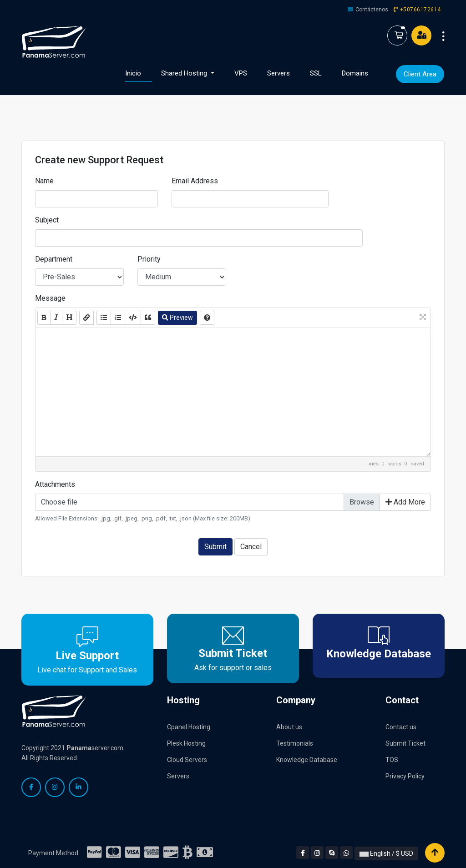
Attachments (55, 484)
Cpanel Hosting (189, 727)
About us (289, 727)
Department (54, 259)
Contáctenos (372, 10)
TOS (392, 760)
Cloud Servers (187, 760)
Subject (47, 220)
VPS (241, 73)
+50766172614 (420, 10)
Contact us (401, 727)
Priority (149, 259)
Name (44, 181)
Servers (279, 73)
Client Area (420, 74)
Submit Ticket (405, 743)
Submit (215, 547)
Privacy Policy (405, 776)
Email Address (195, 181)
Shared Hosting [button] (185, 73)
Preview (177, 318)
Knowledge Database (307, 760)
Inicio (139, 73)
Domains (355, 73)
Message (50, 298)
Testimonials (295, 743)
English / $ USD (386, 853)
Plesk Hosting (186, 743)
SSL (316, 73)
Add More (405, 502)
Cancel (251, 547)
